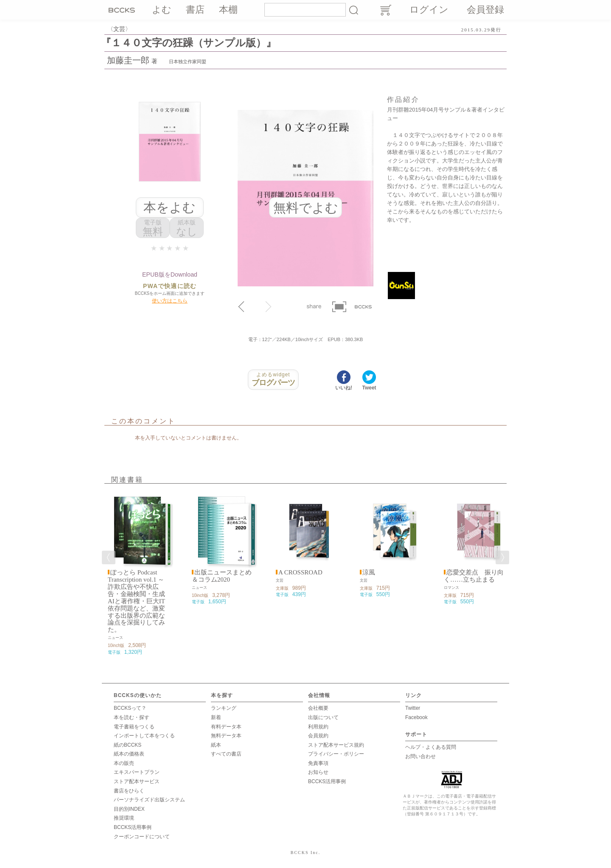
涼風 (369, 572)
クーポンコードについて (142, 836)
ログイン (429, 10)
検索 (353, 10)
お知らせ (318, 772)
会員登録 (485, 10)
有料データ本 (226, 726)
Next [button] (502, 557)
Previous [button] (109, 557)
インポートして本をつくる (144, 735)
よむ (162, 10)
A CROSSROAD (300, 572)
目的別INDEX (129, 809)
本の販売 (124, 763)
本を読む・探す (132, 717)
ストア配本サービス (137, 781)
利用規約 (318, 726)
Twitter (413, 708)
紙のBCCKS (128, 745)
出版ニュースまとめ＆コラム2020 (222, 575)
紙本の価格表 (129, 753)
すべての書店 (226, 753)
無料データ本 (226, 735)
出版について (323, 717)
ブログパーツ (273, 379)
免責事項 (318, 763)
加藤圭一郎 (128, 60)
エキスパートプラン (137, 772)
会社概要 (318, 708)
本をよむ (170, 207)
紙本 (216, 745)
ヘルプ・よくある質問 (431, 747)
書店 (195, 10)
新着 (216, 717)
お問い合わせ (420, 756)
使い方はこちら (170, 300)
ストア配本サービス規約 (336, 745)
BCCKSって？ (130, 708)
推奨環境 (124, 818)
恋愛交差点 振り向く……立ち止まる (474, 575)
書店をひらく (129, 790)
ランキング (224, 708)
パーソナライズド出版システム (149, 799)
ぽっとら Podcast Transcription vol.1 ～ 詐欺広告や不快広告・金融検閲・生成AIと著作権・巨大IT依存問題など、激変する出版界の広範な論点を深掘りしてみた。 (136, 601)
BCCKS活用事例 (133, 827)
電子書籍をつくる (134, 726)
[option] (137, 573)
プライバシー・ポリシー (336, 753)
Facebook (416, 717)
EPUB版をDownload (170, 274)
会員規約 (318, 735)
